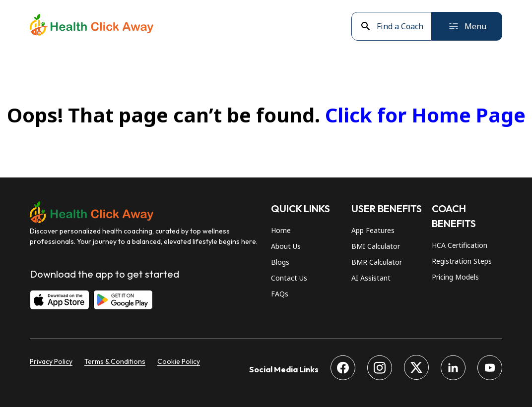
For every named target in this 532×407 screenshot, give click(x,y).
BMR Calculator (377, 262)
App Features (373, 230)
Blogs (280, 262)
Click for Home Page (425, 115)
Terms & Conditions (115, 361)
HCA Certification (460, 245)
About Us (286, 246)
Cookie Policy (179, 361)
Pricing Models (455, 277)
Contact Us (289, 278)
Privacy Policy (51, 361)
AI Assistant (371, 278)
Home (281, 230)
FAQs (280, 294)
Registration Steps (462, 261)
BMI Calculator (376, 246)
